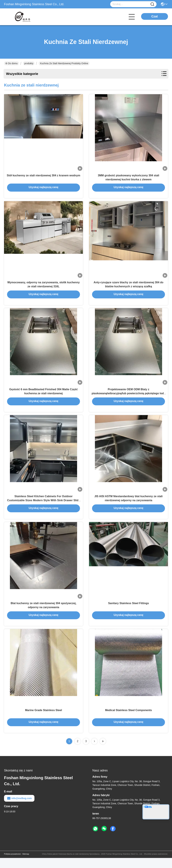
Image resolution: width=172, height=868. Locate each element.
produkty (29, 63)
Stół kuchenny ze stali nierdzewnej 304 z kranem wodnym (43, 177)
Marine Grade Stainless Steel (44, 720)
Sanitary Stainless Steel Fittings (129, 611)
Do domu (12, 63)
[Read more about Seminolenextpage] (94, 751)
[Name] (152, 4)
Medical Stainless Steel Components (128, 720)
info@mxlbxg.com (19, 808)
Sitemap (26, 864)
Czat (155, 16)
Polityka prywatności (12, 864)
